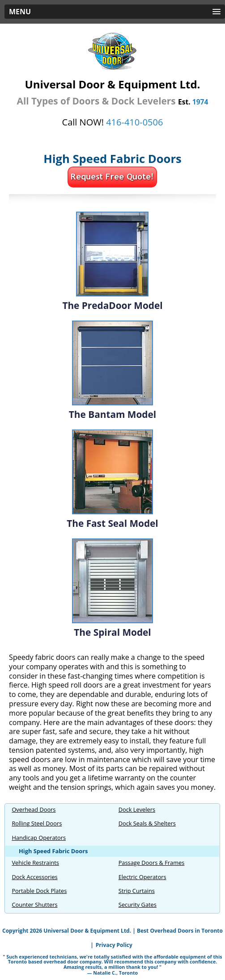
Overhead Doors (34, 809)
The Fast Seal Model (112, 523)
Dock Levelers (137, 809)
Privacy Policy (114, 945)
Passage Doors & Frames (152, 863)
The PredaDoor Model (112, 305)
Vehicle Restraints (35, 863)
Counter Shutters (34, 905)
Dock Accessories (34, 877)
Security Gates (138, 905)
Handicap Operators (39, 838)
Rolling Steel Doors (37, 823)
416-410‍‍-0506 (134, 122)
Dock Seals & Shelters (147, 823)
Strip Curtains (137, 891)
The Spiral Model (112, 632)
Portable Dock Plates (39, 891)
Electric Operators (142, 877)
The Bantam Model (112, 414)
